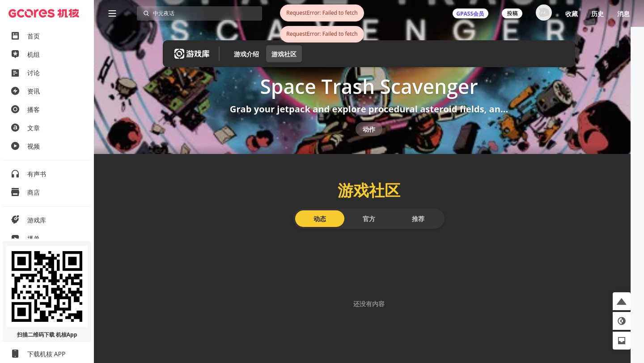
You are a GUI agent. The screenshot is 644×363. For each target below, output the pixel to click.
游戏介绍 (246, 54)
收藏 (572, 14)
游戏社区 (284, 54)
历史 (597, 14)
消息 (623, 14)
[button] (622, 301)
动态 (320, 231)
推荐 (418, 231)
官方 (369, 231)
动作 (369, 138)
